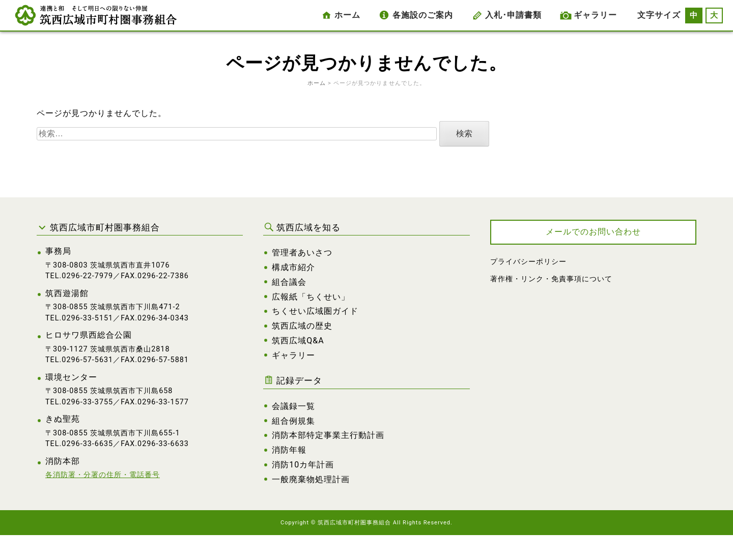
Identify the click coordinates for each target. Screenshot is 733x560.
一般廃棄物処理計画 (311, 479)
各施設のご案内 (423, 15)
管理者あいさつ (302, 253)
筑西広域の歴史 (302, 326)
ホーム (347, 15)
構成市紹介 (293, 267)
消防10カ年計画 (303, 465)
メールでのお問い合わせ (593, 232)
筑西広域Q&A (298, 341)
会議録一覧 (293, 406)
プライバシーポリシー (528, 262)
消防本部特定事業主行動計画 (328, 435)
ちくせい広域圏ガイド (315, 311)
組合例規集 (293, 421)
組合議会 (289, 282)
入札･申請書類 (513, 15)
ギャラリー (595, 15)
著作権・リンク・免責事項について (551, 279)
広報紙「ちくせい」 (311, 297)
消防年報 (289, 450)
